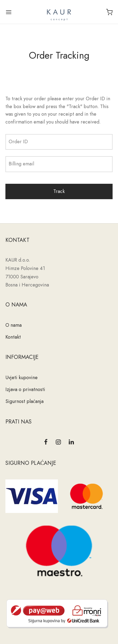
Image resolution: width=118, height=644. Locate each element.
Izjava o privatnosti (25, 389)
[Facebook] (46, 442)
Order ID (18, 142)
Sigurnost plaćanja (24, 401)
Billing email (21, 164)
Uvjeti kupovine (22, 378)
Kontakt (13, 337)
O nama (14, 325)
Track (59, 191)
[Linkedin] (71, 442)
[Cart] (109, 12)
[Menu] (9, 12)
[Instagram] (58, 442)
